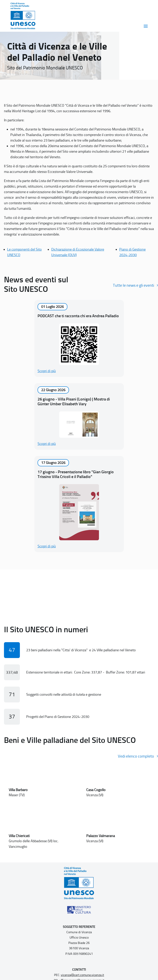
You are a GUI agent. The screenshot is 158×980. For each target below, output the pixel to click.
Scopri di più (47, 371)
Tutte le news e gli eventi (133, 285)
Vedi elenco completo (136, 756)
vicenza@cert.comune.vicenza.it (82, 975)
